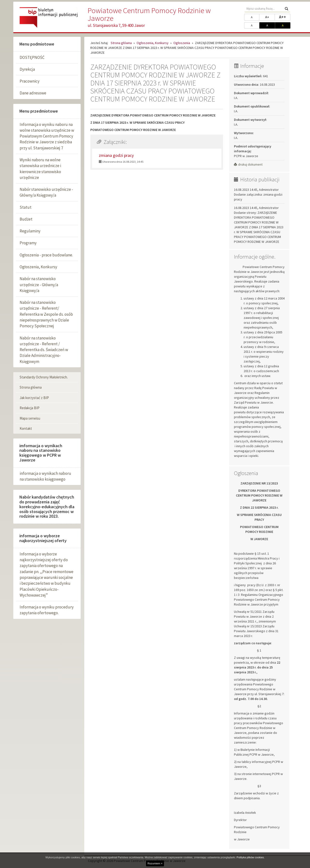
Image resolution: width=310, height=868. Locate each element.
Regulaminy (30, 231)
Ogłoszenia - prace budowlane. (46, 255)
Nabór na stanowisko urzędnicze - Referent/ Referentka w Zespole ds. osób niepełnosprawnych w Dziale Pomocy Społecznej (46, 314)
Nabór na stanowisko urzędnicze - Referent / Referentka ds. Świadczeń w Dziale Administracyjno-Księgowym (44, 350)
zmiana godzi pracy (116, 155)
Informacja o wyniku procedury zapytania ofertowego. (47, 610)
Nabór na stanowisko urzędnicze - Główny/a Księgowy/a (39, 285)
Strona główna (31, 387)
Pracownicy (30, 81)
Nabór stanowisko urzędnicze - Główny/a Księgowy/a (46, 192)
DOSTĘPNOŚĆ (32, 57)
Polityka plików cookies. (251, 857)
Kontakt (26, 428)
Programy (28, 243)
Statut (26, 207)
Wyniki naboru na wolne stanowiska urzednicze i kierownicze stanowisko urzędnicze (40, 169)
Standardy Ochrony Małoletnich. (44, 377)
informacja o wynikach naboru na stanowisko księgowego (45, 476)
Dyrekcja (27, 69)
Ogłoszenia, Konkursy (38, 267)
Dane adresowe (33, 93)
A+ (270, 17)
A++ (285, 17)
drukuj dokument (248, 164)
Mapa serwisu (30, 418)
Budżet (26, 219)
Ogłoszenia (182, 43)
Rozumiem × (155, 863)
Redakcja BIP (30, 408)
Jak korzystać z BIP (34, 398)
